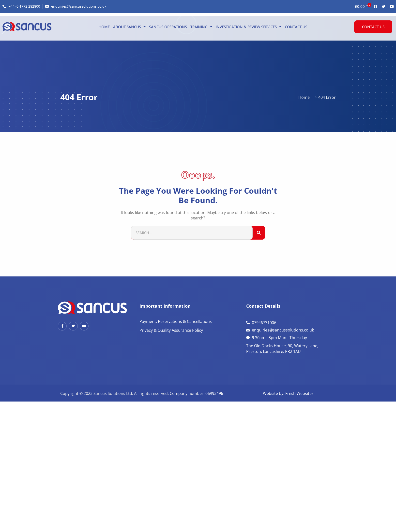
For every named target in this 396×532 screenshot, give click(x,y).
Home (104, 27)
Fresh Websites (299, 393)
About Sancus (129, 27)
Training (201, 27)
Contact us (296, 27)
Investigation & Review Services (249, 27)
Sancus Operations (168, 27)
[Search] (259, 233)
